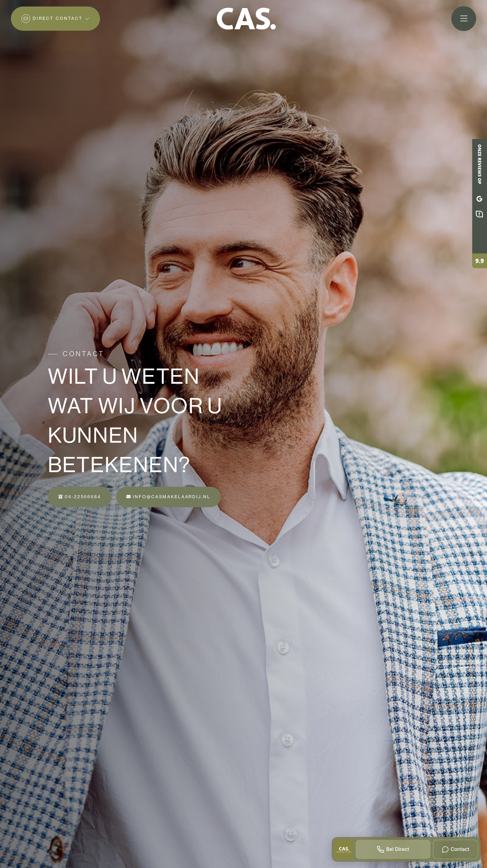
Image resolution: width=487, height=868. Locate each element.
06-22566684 (80, 497)
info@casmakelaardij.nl (168, 497)
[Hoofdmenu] (464, 19)
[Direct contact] (55, 19)
